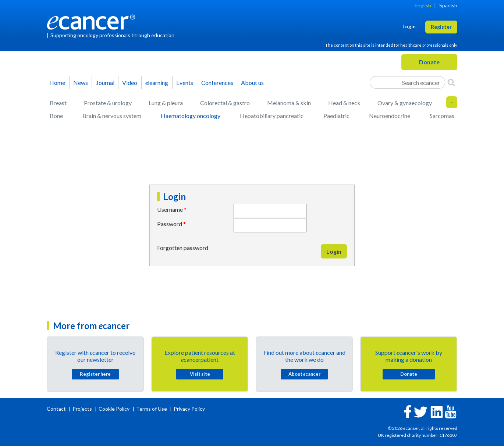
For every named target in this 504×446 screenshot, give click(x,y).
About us (252, 83)
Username (170, 209)
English (423, 5)
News (81, 83)
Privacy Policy (189, 409)
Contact (57, 409)
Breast (58, 103)
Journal (105, 83)
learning (157, 83)
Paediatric (336, 116)
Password (170, 224)
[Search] (451, 82)
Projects (83, 409)
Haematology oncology (191, 116)
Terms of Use (152, 409)
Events (185, 83)
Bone (56, 116)
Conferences (217, 83)
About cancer (304, 374)
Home (57, 83)
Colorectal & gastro (225, 103)
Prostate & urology (108, 103)
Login (334, 251)
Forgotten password (183, 248)
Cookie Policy (114, 409)
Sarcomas (442, 116)
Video (130, 83)
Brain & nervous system (112, 116)
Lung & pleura (166, 103)
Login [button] (409, 26)
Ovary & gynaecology (405, 103)
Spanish (448, 5)
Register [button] (441, 27)
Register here (95, 374)
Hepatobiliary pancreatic (272, 116)
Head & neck (344, 103)
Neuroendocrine (390, 116)
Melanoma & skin (289, 103)
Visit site (200, 374)
